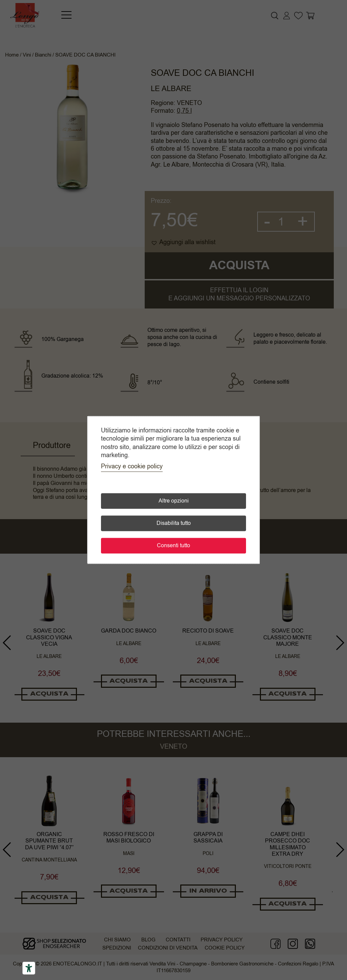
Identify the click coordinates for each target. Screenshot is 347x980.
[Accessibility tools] (29, 968)
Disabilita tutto (174, 524)
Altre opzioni (174, 501)
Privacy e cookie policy (132, 467)
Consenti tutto (173, 546)
